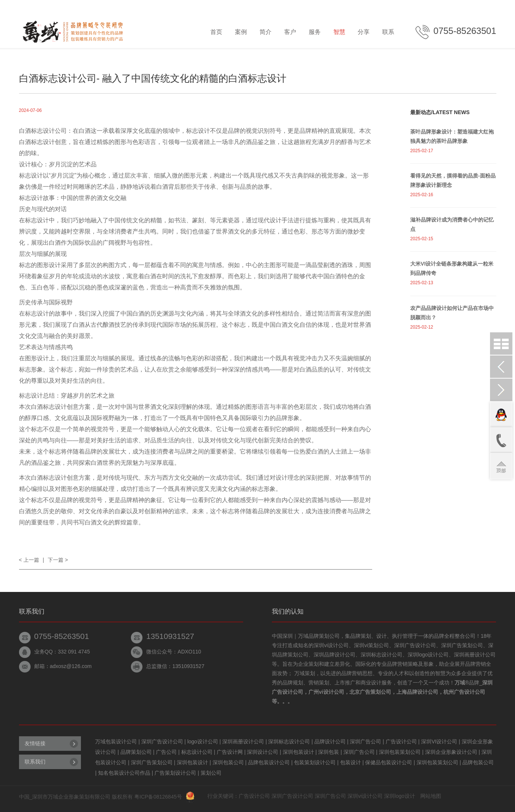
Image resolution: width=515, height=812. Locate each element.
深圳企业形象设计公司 (451, 752)
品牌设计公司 (330, 742)
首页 (216, 32)
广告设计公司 (401, 742)
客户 (290, 32)
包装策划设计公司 (315, 762)
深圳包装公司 (228, 762)
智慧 (339, 32)
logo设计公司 (202, 742)
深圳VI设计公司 (439, 742)
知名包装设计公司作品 (124, 773)
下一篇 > (58, 560)
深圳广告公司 (365, 742)
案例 (241, 32)
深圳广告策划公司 (152, 762)
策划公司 (211, 773)
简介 (266, 32)
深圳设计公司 (263, 752)
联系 (388, 32)
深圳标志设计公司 (289, 742)
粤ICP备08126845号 (158, 797)
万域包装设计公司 (116, 742)
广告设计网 (230, 752)
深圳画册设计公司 (243, 742)
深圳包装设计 (298, 752)
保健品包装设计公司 (389, 762)
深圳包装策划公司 (400, 752)
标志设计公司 (197, 752)
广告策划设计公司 (175, 773)
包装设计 (351, 762)
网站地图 (431, 796)
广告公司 (166, 752)
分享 (364, 32)
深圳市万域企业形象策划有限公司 (71, 797)
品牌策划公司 (136, 752)
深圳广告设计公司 (162, 742)
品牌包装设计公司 (269, 762)
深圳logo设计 (399, 796)
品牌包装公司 (478, 762)
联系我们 (35, 762)
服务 (315, 32)
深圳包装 (329, 752)
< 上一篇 (29, 560)
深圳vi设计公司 (365, 796)
